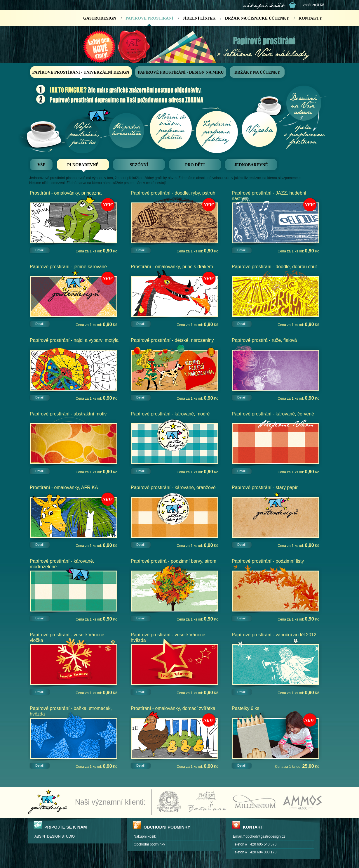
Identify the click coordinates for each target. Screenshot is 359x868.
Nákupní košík (145, 836)
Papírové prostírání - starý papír (265, 487)
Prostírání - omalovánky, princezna (66, 193)
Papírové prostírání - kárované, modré (170, 414)
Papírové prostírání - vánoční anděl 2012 (274, 635)
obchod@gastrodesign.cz (265, 836)
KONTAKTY (310, 18)
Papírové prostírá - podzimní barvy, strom (174, 561)
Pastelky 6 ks (245, 708)
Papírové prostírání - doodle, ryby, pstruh (173, 193)
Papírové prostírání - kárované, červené (273, 414)
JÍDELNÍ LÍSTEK (199, 18)
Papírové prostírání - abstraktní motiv (68, 414)
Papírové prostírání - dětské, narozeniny (172, 340)
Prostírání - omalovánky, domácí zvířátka (173, 708)
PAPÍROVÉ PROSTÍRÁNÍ (149, 18)
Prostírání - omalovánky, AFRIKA (64, 487)
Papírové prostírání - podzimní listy (268, 561)
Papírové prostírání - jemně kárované (68, 267)
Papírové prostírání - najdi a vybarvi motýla (74, 340)
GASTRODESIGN (100, 18)
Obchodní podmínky (149, 844)
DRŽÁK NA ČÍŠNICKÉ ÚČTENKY (257, 18)
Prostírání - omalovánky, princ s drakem (172, 267)
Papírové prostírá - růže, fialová (264, 340)
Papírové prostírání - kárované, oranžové (173, 487)
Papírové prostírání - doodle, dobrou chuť (275, 267)
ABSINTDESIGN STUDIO (55, 836)
